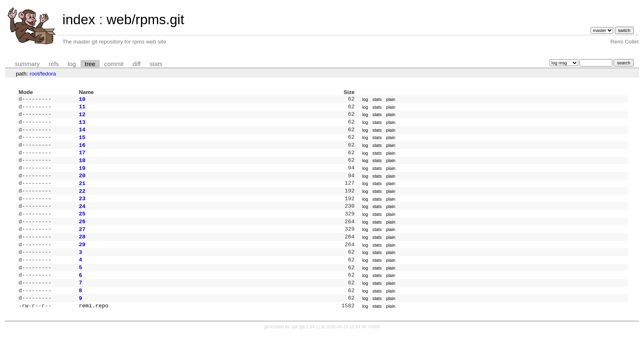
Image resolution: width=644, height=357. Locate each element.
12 (82, 117)
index (79, 19)
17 (82, 159)
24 (82, 218)
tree (90, 64)
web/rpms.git (145, 19)
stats (156, 64)
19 (82, 176)
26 (82, 235)
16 (82, 151)
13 (82, 125)
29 (82, 261)
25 (82, 227)
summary (27, 64)
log (72, 64)
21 (82, 193)
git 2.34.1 (309, 350)
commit (114, 64)
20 (82, 184)
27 (82, 244)
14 (82, 133)
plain (391, 100)
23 (82, 210)
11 (82, 108)
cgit (295, 350)
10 (82, 100)
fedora (48, 74)
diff (137, 64)
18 (82, 167)
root (34, 74)
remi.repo (94, 328)
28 (82, 252)
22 (82, 201)
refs (54, 64)
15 (82, 142)
